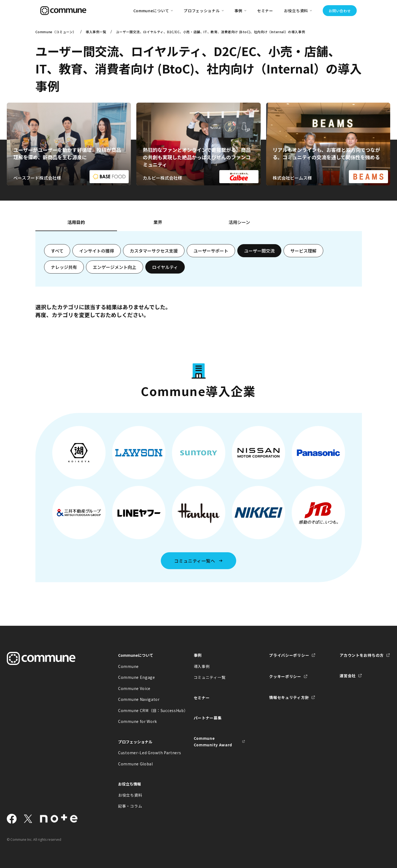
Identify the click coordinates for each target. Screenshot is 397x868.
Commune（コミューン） (56, 32)
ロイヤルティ (165, 267)
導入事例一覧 (96, 32)
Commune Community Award (213, 742)
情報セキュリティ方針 (289, 697)
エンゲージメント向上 (115, 267)
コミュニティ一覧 (210, 677)
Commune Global (136, 764)
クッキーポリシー (285, 676)
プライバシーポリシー (289, 655)
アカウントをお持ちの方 (362, 655)
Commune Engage (137, 677)
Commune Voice (134, 688)
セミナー (265, 11)
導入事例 (202, 666)
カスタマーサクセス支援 (154, 251)
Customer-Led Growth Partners (144, 753)
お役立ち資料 (130, 795)
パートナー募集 (208, 718)
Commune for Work (138, 721)
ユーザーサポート (211, 251)
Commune (128, 666)
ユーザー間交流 (259, 251)
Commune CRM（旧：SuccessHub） (144, 710)
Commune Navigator (139, 699)
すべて (57, 251)
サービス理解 (303, 251)
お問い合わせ (340, 11)
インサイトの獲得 (97, 251)
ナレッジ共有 (64, 267)
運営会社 (348, 676)
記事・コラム (130, 806)
